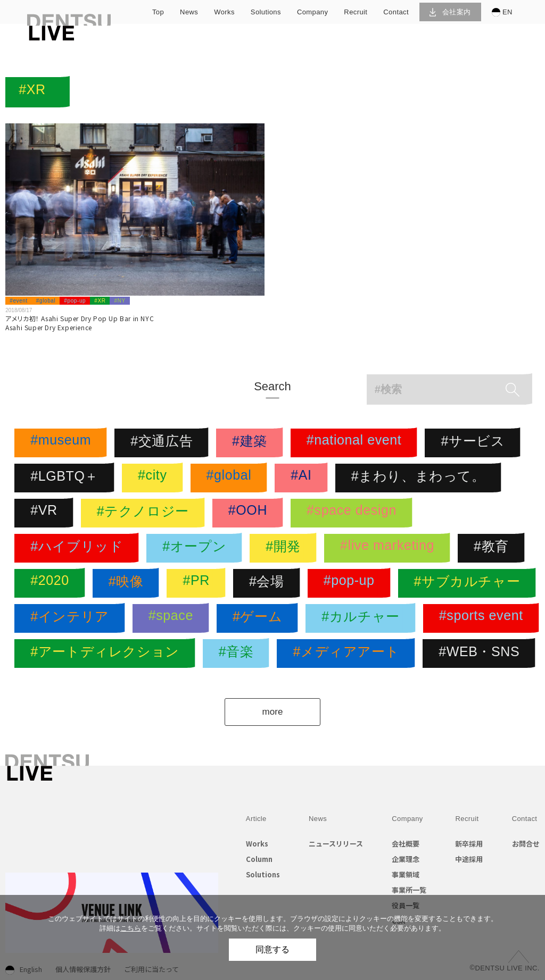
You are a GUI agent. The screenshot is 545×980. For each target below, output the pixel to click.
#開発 (286, 548)
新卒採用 (469, 844)
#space (174, 618)
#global (46, 301)
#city (155, 478)
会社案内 (450, 12)
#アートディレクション (108, 654)
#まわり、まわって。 (421, 478)
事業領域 (406, 874)
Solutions (263, 874)
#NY (119, 301)
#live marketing (390, 548)
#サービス (475, 443)
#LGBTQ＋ (67, 478)
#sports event (484, 618)
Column (259, 859)
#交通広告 (164, 443)
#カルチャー (363, 618)
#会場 (269, 583)
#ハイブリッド (79, 548)
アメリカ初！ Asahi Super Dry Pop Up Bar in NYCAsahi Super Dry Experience (80, 323)
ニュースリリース (336, 844)
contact (396, 12)
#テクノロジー (146, 513)
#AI (304, 478)
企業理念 (406, 859)
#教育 (494, 548)
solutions (266, 12)
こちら (131, 928)
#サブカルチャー (470, 583)
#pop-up (75, 301)
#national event (357, 443)
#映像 (129, 583)
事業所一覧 (409, 890)
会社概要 (406, 844)
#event (19, 301)
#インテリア (72, 618)
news (189, 12)
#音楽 (239, 654)
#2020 (52, 583)
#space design (354, 513)
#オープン (197, 548)
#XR (100, 301)
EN (502, 12)
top (158, 12)
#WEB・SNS (482, 654)
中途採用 (469, 859)
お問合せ (526, 844)
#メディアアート (349, 654)
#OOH (250, 513)
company (312, 12)
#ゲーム (260, 618)
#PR (199, 583)
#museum (63, 443)
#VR (46, 513)
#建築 (252, 443)
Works (257, 844)
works (224, 12)
